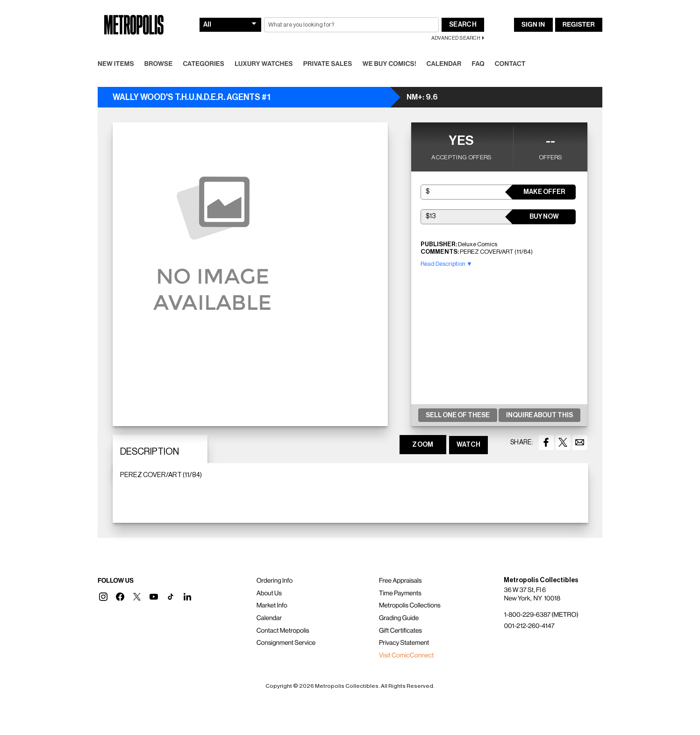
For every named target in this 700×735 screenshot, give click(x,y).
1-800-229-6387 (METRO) (541, 615)
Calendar (444, 64)
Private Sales (328, 64)
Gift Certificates (400, 631)
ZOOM (423, 445)
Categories (204, 64)
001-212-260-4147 (529, 626)
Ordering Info (275, 581)
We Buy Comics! (389, 64)
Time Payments (400, 593)
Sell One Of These (458, 415)
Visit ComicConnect (406, 656)
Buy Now (544, 217)
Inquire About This (539, 415)
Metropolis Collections (410, 606)
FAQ (478, 64)
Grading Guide (399, 618)
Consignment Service (286, 643)
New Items (116, 64)
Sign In (533, 25)
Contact (510, 64)
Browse (159, 64)
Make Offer (544, 192)
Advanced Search (456, 38)
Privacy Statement (404, 643)
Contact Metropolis (283, 631)
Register (579, 25)
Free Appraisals (400, 581)
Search (463, 25)
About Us (269, 593)
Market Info (272, 606)
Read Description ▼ (446, 264)
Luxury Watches (264, 64)
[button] (103, 597)
